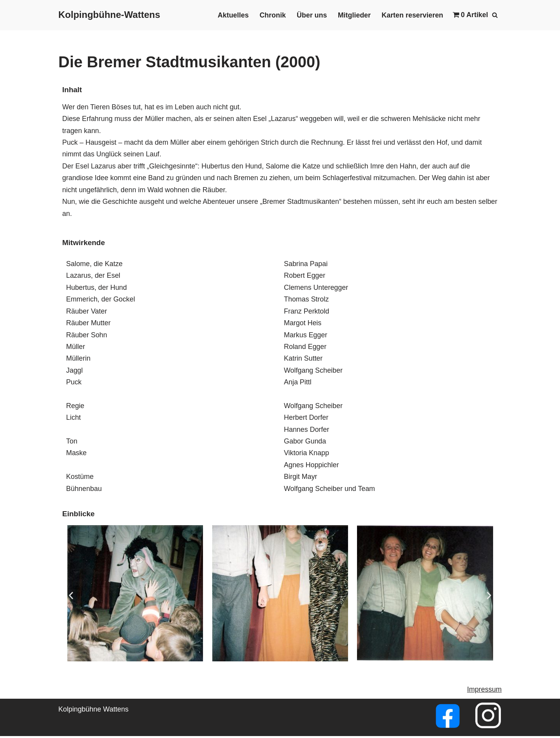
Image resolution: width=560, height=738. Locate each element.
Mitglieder (354, 15)
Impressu (481, 692)
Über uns (311, 15)
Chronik (272, 15)
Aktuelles (232, 15)
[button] (71, 597)
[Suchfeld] (495, 15)
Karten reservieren (412, 15)
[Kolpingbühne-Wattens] (109, 15)
